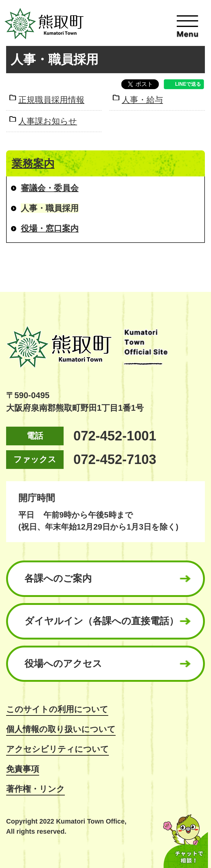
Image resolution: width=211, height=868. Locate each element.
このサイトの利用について (57, 709)
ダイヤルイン (102, 621)
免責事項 (23, 769)
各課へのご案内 (58, 578)
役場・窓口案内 (50, 228)
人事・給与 (142, 100)
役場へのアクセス (63, 664)
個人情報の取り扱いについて (61, 729)
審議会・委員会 (50, 188)
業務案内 (33, 163)
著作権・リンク (35, 789)
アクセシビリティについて (57, 749)
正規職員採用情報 (51, 100)
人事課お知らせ (48, 121)
